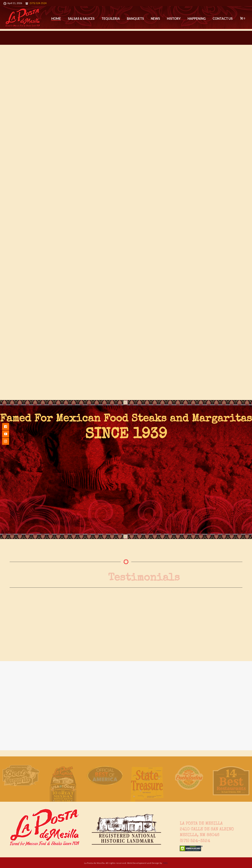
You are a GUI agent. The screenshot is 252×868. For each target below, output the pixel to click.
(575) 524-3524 (38, 3)
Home (56, 19)
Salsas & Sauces (81, 19)
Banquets (135, 19)
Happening (197, 19)
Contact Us (223, 19)
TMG (165, 863)
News (155, 19)
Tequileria (111, 19)
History (174, 19)
